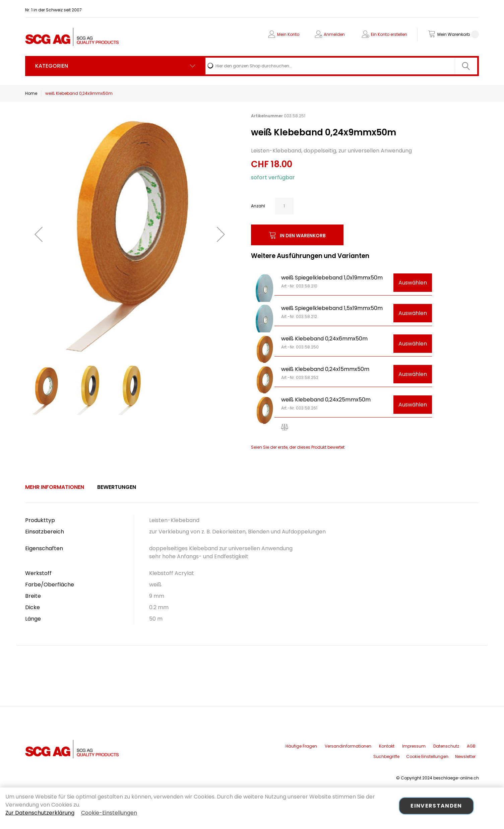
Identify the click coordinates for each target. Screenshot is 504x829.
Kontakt (387, 746)
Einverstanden (436, 806)
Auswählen (413, 283)
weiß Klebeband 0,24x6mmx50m (324, 339)
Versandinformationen (348, 746)
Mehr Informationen (55, 487)
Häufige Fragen (301, 746)
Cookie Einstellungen (427, 756)
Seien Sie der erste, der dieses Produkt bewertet (298, 447)
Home (31, 93)
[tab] (55, 487)
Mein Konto (288, 34)
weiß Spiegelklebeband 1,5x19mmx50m (332, 308)
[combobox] (341, 66)
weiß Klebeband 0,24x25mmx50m (326, 400)
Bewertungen (117, 487)
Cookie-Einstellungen (109, 813)
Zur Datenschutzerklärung (40, 813)
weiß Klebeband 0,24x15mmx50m (325, 369)
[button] (39, 234)
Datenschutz (446, 746)
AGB (471, 746)
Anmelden (334, 34)
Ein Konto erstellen (389, 34)
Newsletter (465, 756)
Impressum (414, 746)
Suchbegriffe (386, 756)
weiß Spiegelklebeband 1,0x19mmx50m (332, 278)
